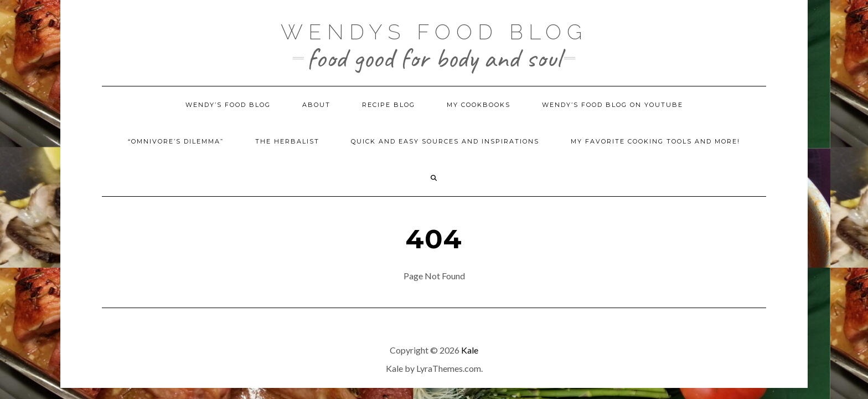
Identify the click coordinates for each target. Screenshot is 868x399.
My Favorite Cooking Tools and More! (655, 141)
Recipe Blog (389, 105)
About (316, 105)
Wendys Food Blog (434, 28)
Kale (470, 350)
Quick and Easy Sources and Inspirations (445, 141)
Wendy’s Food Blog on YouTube (613, 105)
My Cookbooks (479, 105)
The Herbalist (287, 141)
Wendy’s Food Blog (228, 105)
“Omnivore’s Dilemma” (176, 141)
